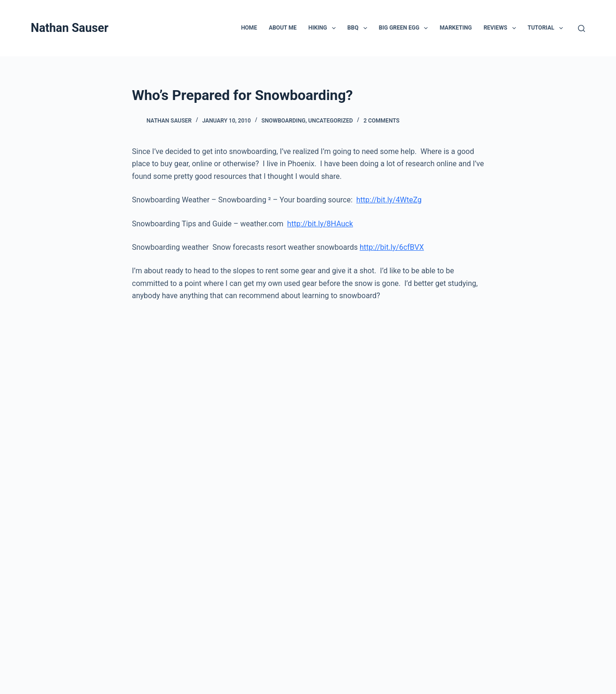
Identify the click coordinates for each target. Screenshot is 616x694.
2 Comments (381, 121)
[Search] (581, 28)
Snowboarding (284, 121)
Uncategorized (331, 121)
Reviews (502, 28)
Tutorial (547, 28)
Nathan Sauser (70, 28)
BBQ (359, 28)
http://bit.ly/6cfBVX (392, 247)
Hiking (324, 28)
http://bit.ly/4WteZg (389, 200)
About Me (282, 28)
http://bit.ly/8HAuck (320, 224)
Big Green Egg (405, 28)
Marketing (455, 28)
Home (249, 28)
